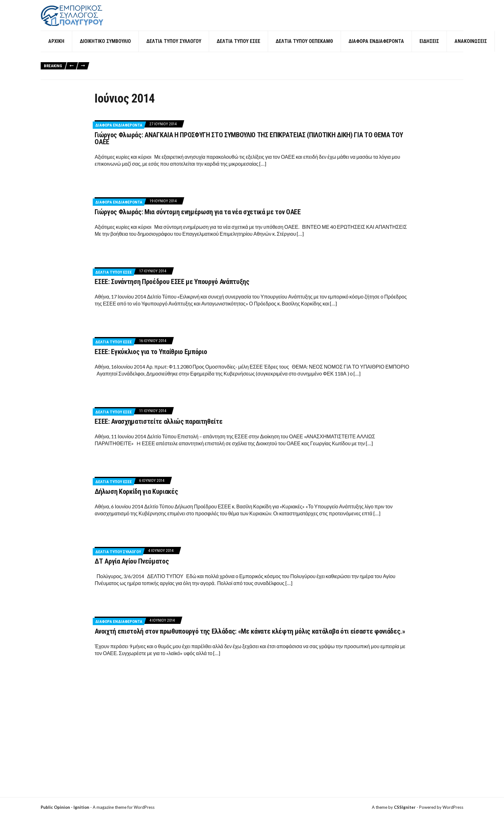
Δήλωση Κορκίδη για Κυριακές (136, 501)
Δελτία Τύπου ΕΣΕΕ (238, 50)
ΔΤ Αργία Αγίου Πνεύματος (132, 570)
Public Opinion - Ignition (65, 807)
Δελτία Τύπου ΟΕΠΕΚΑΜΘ (304, 50)
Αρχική (56, 50)
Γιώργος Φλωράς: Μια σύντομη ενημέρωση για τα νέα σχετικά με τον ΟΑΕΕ (198, 221)
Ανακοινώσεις (471, 50)
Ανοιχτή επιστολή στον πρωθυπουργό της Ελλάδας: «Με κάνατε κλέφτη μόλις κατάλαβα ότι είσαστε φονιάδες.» (250, 640)
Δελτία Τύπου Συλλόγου (174, 50)
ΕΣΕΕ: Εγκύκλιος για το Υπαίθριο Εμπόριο (151, 361)
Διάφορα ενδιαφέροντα (376, 50)
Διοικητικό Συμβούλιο (105, 50)
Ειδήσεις (429, 50)
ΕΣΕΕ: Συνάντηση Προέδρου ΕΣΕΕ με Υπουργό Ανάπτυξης (172, 291)
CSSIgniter (405, 807)
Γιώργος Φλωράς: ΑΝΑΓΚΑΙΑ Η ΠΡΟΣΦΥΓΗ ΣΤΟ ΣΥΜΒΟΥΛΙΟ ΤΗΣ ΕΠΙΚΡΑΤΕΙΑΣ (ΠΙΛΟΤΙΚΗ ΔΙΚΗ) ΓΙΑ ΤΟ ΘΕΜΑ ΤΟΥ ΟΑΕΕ (249, 148)
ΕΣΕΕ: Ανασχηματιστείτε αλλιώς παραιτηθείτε (158, 431)
